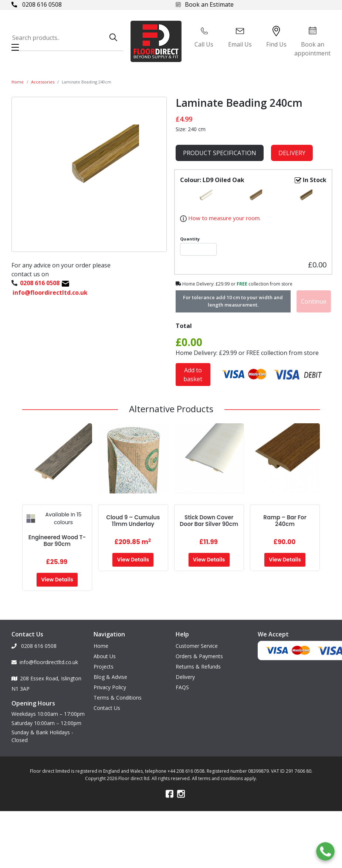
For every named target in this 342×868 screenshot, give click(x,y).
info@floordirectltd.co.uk (45, 662)
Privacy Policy (110, 687)
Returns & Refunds (198, 667)
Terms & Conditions (118, 698)
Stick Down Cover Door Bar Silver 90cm (209, 521)
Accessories (43, 82)
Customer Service (197, 646)
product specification (220, 153)
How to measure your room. (224, 218)
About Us (105, 656)
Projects (104, 667)
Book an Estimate (205, 4)
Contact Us (107, 708)
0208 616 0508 (37, 4)
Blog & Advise (110, 677)
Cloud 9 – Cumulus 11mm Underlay (133, 521)
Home (18, 82)
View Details (57, 580)
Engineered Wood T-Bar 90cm (57, 541)
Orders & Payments (199, 656)
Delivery (292, 153)
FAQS (182, 687)
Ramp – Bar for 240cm (285, 521)
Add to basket (193, 375)
